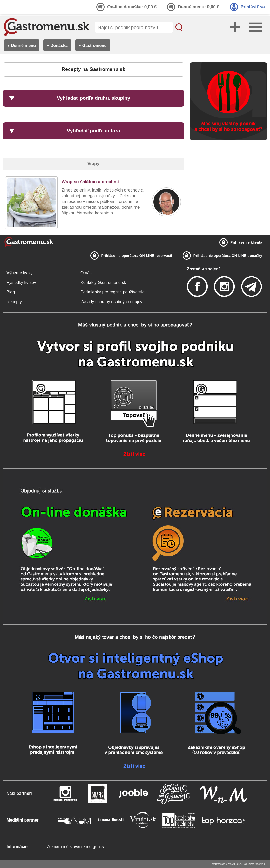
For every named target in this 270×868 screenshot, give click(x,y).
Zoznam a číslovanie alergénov (75, 847)
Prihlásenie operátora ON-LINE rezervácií (137, 256)
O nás (86, 273)
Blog (11, 292)
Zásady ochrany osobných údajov (111, 302)
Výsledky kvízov (21, 282)
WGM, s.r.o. (235, 864)
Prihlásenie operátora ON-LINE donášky (228, 256)
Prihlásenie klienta (246, 242)
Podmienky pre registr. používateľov (114, 292)
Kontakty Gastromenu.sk (103, 282)
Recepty (14, 302)
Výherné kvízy (19, 273)
